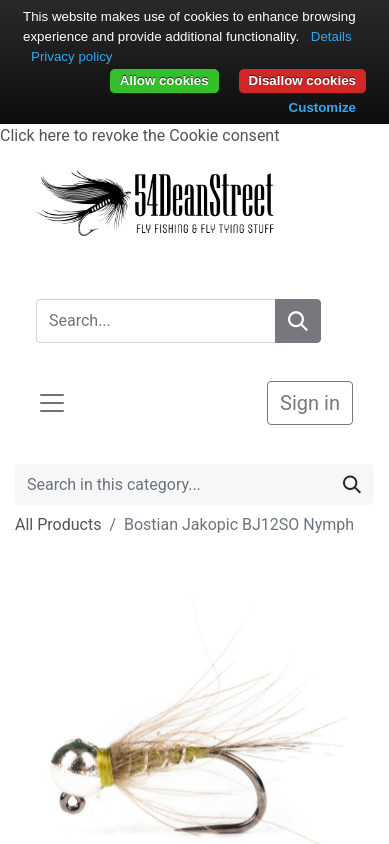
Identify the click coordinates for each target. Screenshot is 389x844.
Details (331, 36)
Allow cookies (164, 80)
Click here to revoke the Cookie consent (139, 135)
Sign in (310, 403)
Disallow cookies (302, 80)
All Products (58, 524)
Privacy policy (71, 56)
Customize (322, 107)
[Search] (298, 321)
